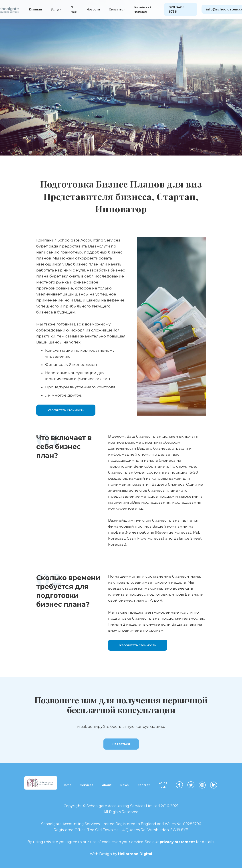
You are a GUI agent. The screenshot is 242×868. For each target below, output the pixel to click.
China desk (163, 785)
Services (87, 785)
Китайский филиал (143, 9)
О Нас (74, 9)
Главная (36, 9)
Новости (93, 9)
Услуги (56, 9)
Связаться (117, 9)
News (124, 785)
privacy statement (178, 842)
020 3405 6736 (176, 9)
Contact (144, 785)
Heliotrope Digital (135, 854)
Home (67, 785)
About (107, 785)
